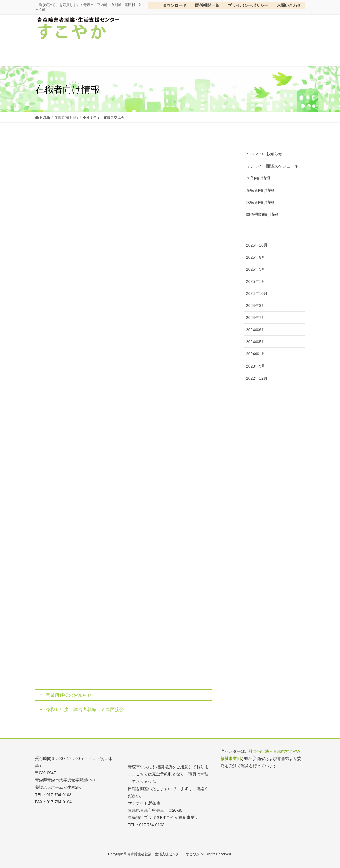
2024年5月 (256, 342)
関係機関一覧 (207, 5)
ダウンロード (169, 5)
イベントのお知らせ (264, 154)
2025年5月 (256, 269)
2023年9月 (256, 366)
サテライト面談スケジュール (272, 166)
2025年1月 (256, 281)
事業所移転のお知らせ (69, 695)
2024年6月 (256, 330)
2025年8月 (256, 257)
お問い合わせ (289, 5)
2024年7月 (256, 318)
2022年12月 (257, 378)
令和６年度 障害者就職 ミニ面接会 (85, 709)
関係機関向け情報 (262, 214)
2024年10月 (257, 293)
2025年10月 (257, 245)
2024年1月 (256, 354)
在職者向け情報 (260, 190)
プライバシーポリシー (248, 5)
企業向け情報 (258, 178)
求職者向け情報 (260, 202)
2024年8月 (256, 306)
